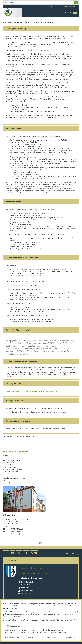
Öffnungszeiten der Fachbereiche (31, 568)
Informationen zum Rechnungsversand (33, 573)
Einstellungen (51, 638)
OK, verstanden (70, 638)
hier (50, 620)
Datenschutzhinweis (12, 638)
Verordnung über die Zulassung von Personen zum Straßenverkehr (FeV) (32, 392)
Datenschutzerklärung (50, 632)
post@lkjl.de (25, 593)
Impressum (31, 638)
